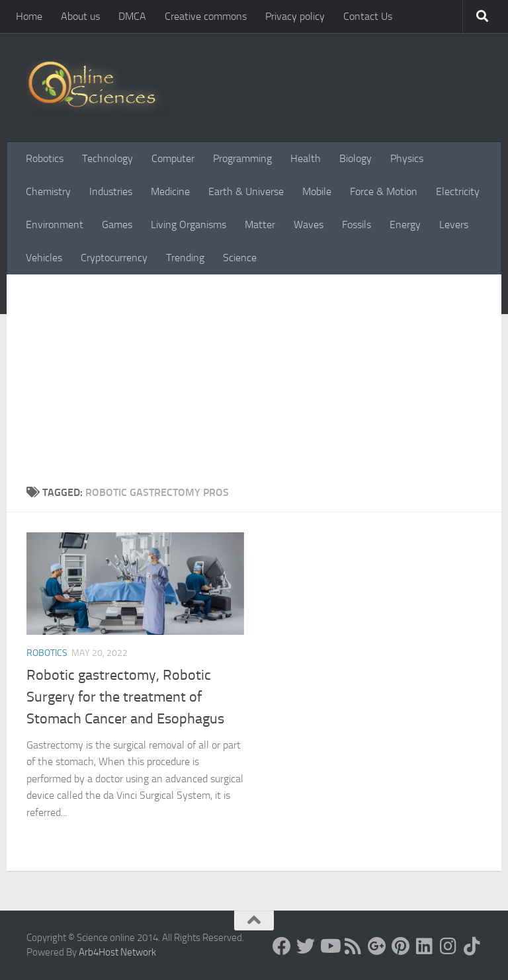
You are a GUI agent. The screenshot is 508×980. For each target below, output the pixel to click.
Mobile (317, 191)
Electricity (458, 191)
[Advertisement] (254, 374)
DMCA (132, 16)
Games (117, 225)
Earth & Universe (246, 191)
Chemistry (48, 191)
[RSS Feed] (353, 946)
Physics (407, 158)
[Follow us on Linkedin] (425, 946)
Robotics (45, 158)
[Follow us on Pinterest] (401, 946)
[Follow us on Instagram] (448, 946)
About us (80, 16)
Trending (185, 258)
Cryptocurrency (114, 258)
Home (29, 16)
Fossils (357, 225)
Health (306, 158)
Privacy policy (295, 16)
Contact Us (368, 16)
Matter (260, 225)
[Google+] (377, 946)
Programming (242, 158)
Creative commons (206, 16)
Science (240, 258)
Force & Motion (384, 191)
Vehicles (44, 258)
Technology (107, 158)
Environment (55, 225)
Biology (356, 158)
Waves (309, 225)
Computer (173, 158)
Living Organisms (189, 225)
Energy (405, 225)
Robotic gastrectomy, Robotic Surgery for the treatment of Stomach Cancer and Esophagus (125, 697)
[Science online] (282, 946)
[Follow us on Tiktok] (472, 946)
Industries (111, 191)
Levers (454, 225)
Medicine (170, 191)
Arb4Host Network (117, 952)
